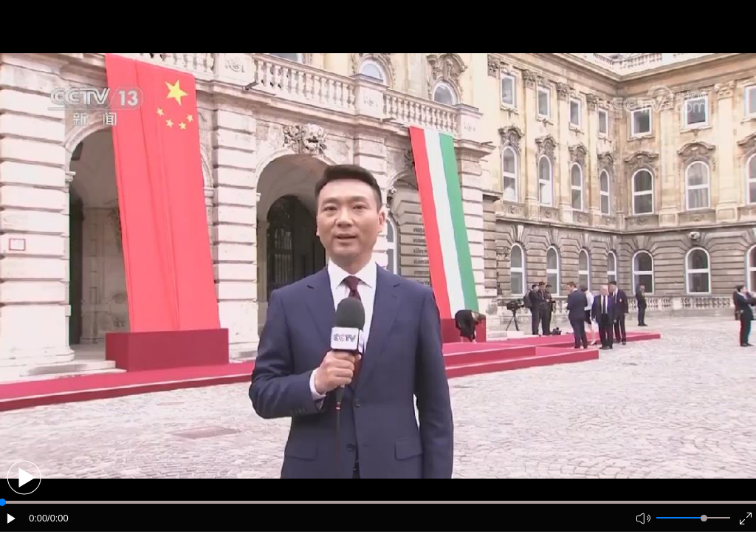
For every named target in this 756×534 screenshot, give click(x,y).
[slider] (704, 518)
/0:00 (58, 518)
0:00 (38, 518)
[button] (24, 477)
